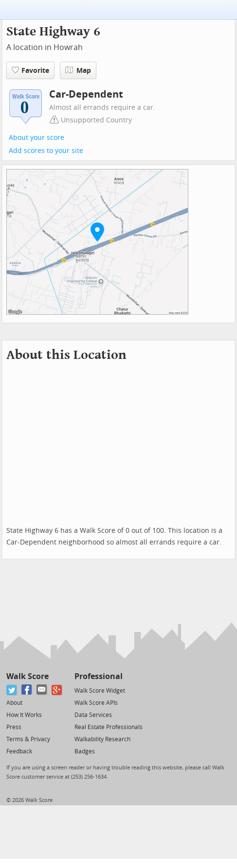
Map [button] (78, 70)
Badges (85, 751)
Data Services (93, 715)
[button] (97, 232)
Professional (99, 676)
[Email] (42, 690)
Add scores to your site (46, 151)
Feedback (19, 751)
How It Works (24, 715)
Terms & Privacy (28, 739)
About (14, 703)
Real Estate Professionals (109, 727)
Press (14, 727)
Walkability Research (102, 739)
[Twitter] (12, 690)
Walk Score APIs (96, 703)
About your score (36, 138)
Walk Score (27, 676)
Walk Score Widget (100, 691)
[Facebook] (27, 690)
